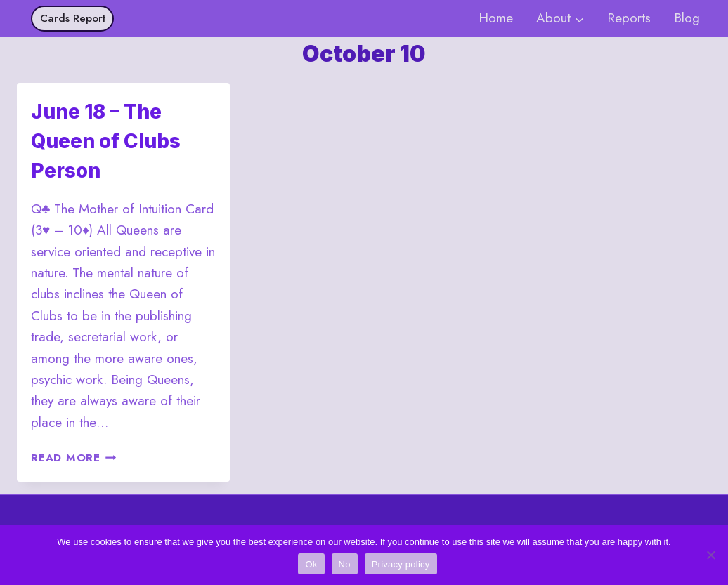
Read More (74, 458)
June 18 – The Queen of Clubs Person (106, 141)
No (345, 564)
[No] (710, 555)
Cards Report (73, 18)
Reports (629, 18)
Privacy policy (401, 564)
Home (496, 18)
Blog (687, 18)
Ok (311, 564)
